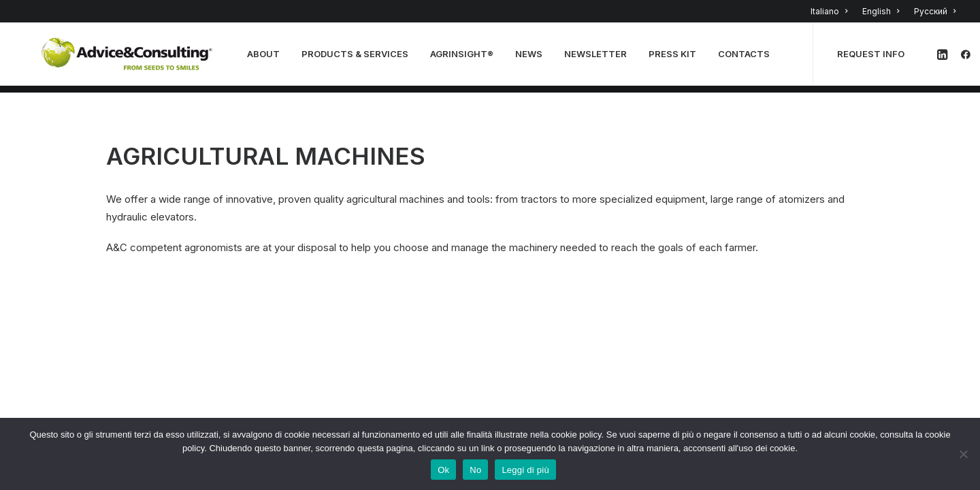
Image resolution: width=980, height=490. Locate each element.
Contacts (748, 58)
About (267, 58)
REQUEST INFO (875, 58)
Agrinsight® (466, 58)
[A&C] (129, 58)
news (533, 58)
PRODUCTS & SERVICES (359, 58)
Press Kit (676, 58)
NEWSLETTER (600, 58)
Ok (443, 470)
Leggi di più (525, 470)
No (475, 470)
